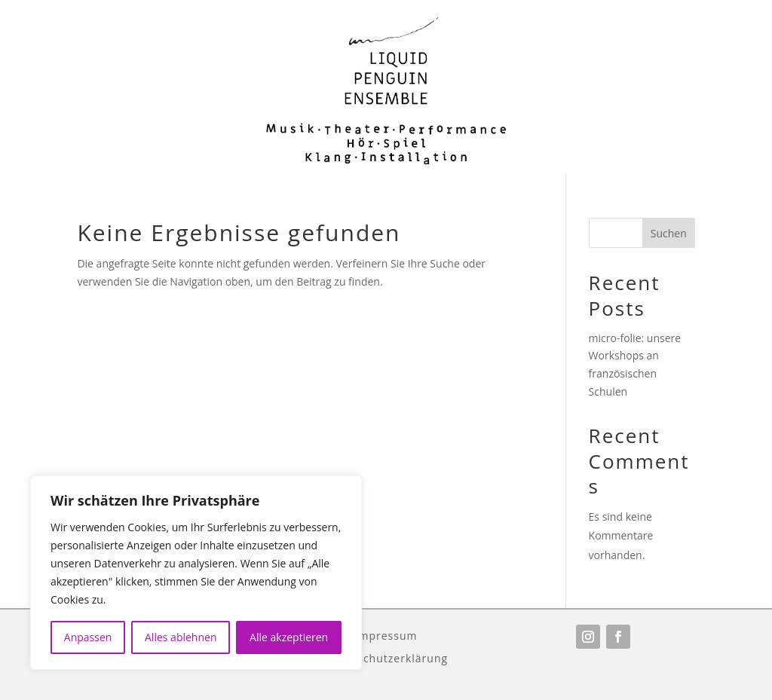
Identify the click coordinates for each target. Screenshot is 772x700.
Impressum (386, 635)
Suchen (669, 233)
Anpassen (88, 637)
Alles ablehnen (181, 637)
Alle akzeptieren (289, 637)
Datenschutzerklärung (386, 657)
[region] (196, 573)
